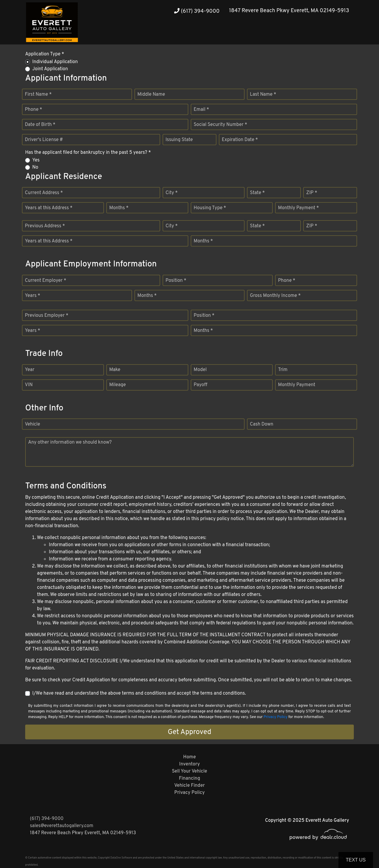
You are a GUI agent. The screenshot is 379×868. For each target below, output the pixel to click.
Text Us (356, 860)
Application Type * (45, 54)
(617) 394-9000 (197, 11)
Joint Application (50, 69)
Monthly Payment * (298, 208)
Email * (201, 110)
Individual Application (55, 62)
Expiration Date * (240, 140)
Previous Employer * (47, 316)
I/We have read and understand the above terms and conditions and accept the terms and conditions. (139, 693)
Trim (283, 370)
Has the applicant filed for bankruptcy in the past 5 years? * (88, 153)
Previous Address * (45, 226)
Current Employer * (46, 281)
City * (172, 193)
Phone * (33, 110)
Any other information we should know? (70, 442)
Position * (176, 281)
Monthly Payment (297, 385)
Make (115, 370)
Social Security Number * (220, 125)
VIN (29, 385)
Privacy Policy (276, 717)
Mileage (118, 385)
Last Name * (263, 95)
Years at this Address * (49, 208)
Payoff (200, 385)
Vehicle (32, 424)
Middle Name (151, 95)
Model (200, 370)
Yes (36, 160)
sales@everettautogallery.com (62, 826)
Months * (119, 208)
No (35, 167)
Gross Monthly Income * (275, 296)
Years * (33, 296)
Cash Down (262, 424)
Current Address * (44, 193)
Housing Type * (210, 208)
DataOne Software (121, 858)
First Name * (38, 95)
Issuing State (179, 140)
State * (257, 193)
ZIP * (312, 193)
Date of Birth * (40, 125)
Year (30, 370)
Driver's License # (44, 140)
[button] (332, 33)
